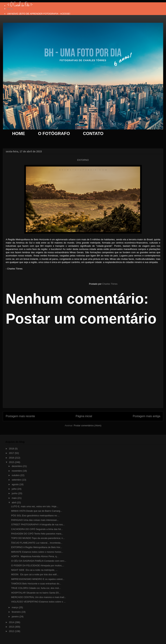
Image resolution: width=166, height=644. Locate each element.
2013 (12, 627)
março (15, 607)
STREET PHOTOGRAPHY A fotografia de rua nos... (38, 524)
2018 (12, 449)
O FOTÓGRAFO (54, 133)
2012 (12, 631)
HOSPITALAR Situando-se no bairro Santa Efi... (36, 593)
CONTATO (93, 133)
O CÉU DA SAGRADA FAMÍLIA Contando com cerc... (39, 561)
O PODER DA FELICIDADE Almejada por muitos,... (38, 565)
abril (14, 502)
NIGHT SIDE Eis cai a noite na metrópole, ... (34, 570)
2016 (12, 458)
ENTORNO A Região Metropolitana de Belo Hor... (37, 547)
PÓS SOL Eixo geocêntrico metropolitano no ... (35, 516)
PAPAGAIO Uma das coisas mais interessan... (35, 520)
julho (15, 489)
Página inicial (84, 416)
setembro (17, 480)
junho (15, 493)
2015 (12, 462)
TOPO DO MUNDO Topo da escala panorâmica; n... (38, 538)
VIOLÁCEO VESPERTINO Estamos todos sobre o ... (38, 602)
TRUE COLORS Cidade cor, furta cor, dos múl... (36, 588)
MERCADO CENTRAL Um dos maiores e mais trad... (38, 597)
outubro (16, 475)
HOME (19, 133)
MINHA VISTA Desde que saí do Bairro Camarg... (37, 511)
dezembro (17, 466)
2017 (12, 453)
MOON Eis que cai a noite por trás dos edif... (35, 574)
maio (15, 498)
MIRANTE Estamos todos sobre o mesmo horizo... (37, 552)
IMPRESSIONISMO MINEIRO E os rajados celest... (38, 579)
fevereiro (17, 612)
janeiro (16, 617)
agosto (16, 484)
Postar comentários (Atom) (88, 425)
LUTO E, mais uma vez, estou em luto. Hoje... (35, 506)
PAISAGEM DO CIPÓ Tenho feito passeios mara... (37, 534)
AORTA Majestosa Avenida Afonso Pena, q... (35, 556)
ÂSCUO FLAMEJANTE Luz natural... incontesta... (37, 543)
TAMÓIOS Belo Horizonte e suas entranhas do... (36, 584)
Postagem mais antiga (147, 416)
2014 (12, 622)
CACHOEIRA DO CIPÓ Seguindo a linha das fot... (37, 529)
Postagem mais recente (20, 416)
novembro (17, 471)
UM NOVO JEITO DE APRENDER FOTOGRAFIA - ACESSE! (39, 14)
